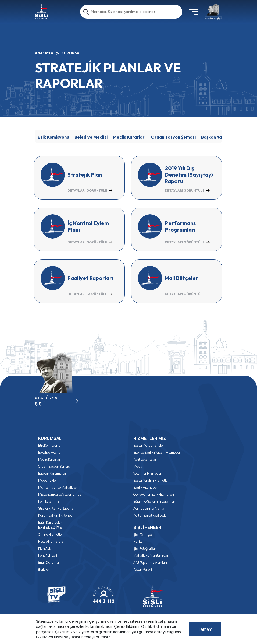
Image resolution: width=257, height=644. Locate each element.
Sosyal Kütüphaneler (149, 445)
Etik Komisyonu (53, 137)
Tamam (205, 629)
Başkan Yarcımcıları (53, 473)
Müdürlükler (48, 480)
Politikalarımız (49, 501)
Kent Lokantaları (145, 459)
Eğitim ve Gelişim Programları (155, 501)
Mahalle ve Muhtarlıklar (151, 556)
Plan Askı (45, 549)
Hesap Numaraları (52, 542)
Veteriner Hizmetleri (148, 473)
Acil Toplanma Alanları (150, 508)
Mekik (138, 466)
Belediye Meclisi (91, 137)
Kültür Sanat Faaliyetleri (151, 515)
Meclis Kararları (129, 137)
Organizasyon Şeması (173, 137)
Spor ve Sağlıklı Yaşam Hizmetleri (157, 452)
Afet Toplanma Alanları (150, 563)
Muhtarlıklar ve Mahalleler (58, 487)
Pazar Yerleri (143, 570)
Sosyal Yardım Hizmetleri (151, 480)
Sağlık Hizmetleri (146, 487)
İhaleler (44, 570)
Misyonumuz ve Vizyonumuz (60, 494)
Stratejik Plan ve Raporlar (56, 508)
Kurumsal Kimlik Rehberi (56, 515)
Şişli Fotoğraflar (145, 549)
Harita (138, 542)
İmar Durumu (49, 563)
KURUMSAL (72, 53)
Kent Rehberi (48, 556)
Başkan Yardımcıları (221, 137)
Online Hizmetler (51, 535)
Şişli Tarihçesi (143, 535)
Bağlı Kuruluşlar (50, 522)
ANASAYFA (44, 53)
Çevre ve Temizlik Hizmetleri (154, 494)
